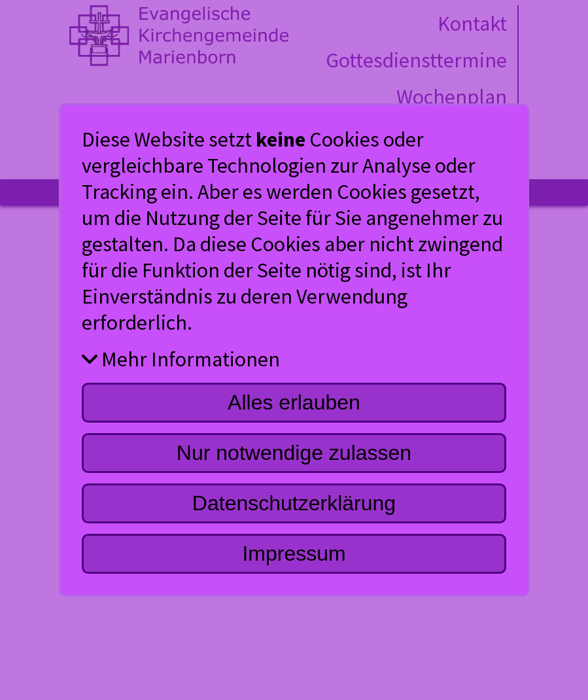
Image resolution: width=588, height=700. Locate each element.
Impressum (294, 553)
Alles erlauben (294, 402)
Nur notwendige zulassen (294, 453)
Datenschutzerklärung (294, 503)
